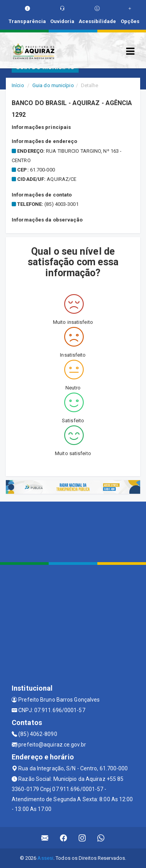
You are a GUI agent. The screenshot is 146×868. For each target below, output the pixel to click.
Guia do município (53, 85)
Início (18, 85)
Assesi (45, 858)
